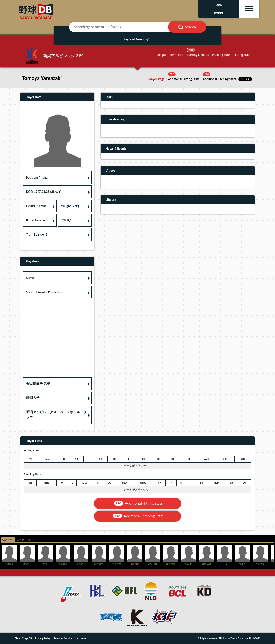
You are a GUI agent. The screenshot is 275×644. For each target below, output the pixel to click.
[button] (57, 384)
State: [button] (44, 292)
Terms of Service (63, 638)
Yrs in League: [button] (37, 234)
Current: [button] (33, 278)
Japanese (81, 638)
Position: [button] (37, 178)
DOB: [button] (44, 192)
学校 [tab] (31, 540)
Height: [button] (36, 206)
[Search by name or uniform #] (124, 27)
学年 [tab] (10, 540)
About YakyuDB (23, 638)
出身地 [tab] (20, 540)
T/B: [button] (67, 220)
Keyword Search (138, 39)
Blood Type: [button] (36, 220)
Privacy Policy (43, 638)
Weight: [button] (70, 206)
